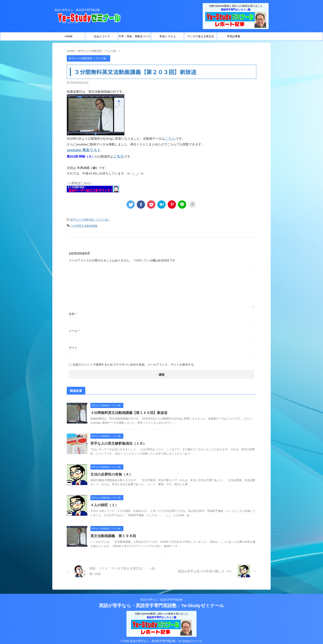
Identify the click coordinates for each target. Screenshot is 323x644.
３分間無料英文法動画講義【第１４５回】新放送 (127, 410)
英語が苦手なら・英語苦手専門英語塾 (161, 597)
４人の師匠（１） (104, 502)
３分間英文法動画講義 (84, 223)
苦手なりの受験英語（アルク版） (90, 218)
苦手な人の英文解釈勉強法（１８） (117, 440)
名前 (73, 311)
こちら (169, 138)
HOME (69, 36)
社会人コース (102, 36)
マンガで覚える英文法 (201, 36)
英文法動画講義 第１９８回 (112, 533)
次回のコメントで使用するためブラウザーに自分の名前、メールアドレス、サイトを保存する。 (135, 361)
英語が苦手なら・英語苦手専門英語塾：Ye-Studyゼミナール (161, 603)
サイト (73, 345)
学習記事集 (234, 36)
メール (74, 328)
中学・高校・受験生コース (135, 36)
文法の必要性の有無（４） (110, 471)
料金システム (168, 36)
